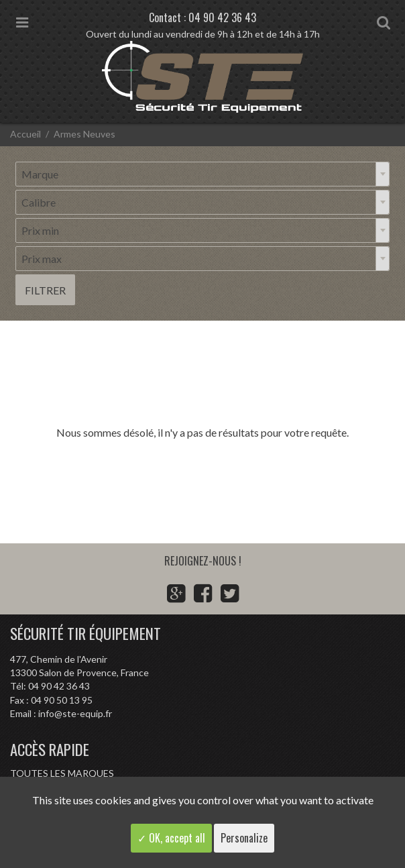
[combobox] (202, 174)
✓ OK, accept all (171, 838)
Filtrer (45, 290)
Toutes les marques (62, 773)
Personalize (244, 838)
